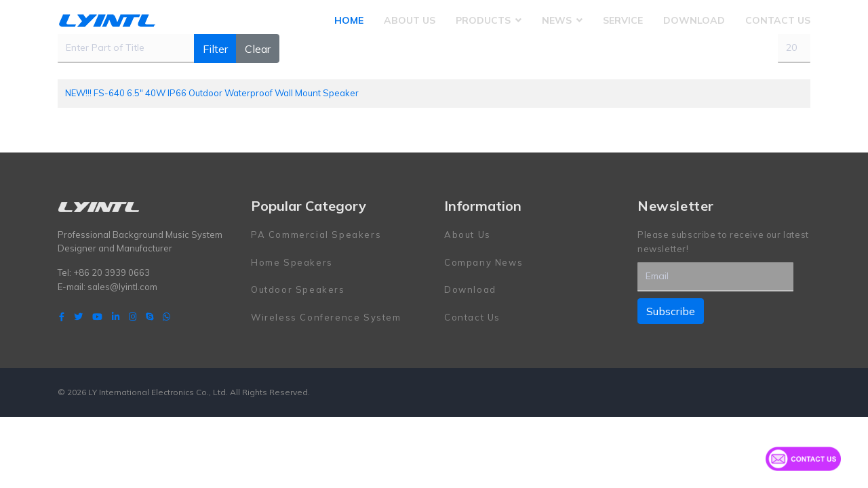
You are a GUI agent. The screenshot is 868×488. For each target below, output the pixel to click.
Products (483, 20)
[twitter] (78, 317)
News (557, 20)
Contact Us (778, 20)
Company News (484, 262)
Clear (258, 49)
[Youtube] (97, 317)
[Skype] (150, 317)
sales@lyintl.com (122, 287)
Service (623, 20)
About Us (410, 20)
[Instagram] (133, 317)
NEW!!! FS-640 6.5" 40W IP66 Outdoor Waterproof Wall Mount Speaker (212, 93)
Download (694, 20)
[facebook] (62, 317)
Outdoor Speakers (298, 289)
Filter (215, 49)
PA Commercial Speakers (316, 235)
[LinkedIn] (116, 317)
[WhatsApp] (166, 317)
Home (349, 20)
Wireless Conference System (326, 317)
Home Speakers (292, 262)
